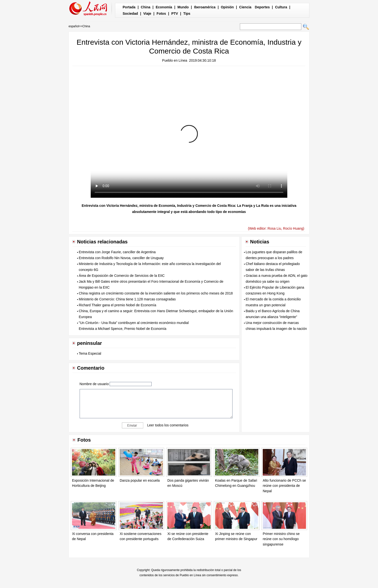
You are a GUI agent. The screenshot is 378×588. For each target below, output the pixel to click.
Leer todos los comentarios (168, 425)
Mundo (183, 7)
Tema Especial (90, 353)
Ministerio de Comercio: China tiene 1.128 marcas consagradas (127, 299)
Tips (187, 14)
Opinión (227, 7)
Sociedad (130, 14)
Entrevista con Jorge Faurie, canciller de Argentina (117, 252)
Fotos (161, 14)
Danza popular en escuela (140, 480)
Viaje (147, 14)
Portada (129, 7)
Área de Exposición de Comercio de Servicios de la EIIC (122, 276)
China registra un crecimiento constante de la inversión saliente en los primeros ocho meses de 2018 (156, 293)
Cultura (281, 7)
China (146, 7)
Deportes (262, 7)
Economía (164, 7)
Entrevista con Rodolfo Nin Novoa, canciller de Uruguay (121, 258)
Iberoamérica (205, 7)
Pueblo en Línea (175, 60)
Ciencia (245, 7)
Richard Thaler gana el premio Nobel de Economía (118, 305)
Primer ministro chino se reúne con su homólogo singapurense (281, 539)
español (74, 26)
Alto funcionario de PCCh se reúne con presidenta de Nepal (284, 486)
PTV (175, 14)
